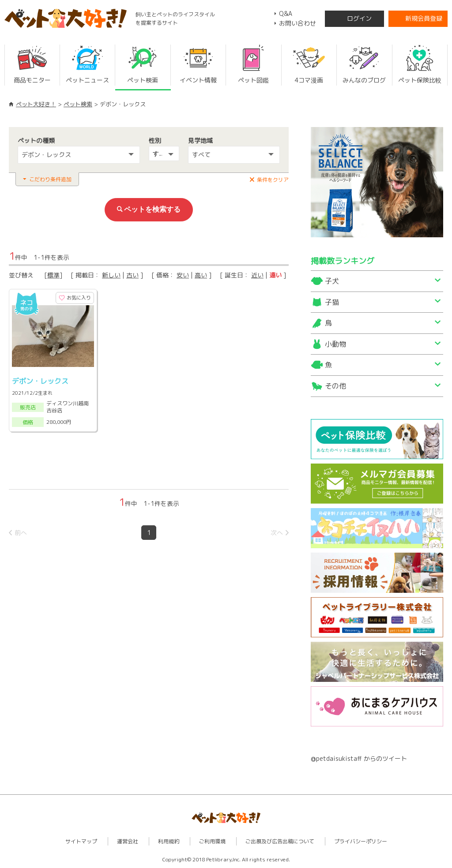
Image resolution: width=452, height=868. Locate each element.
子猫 (332, 302)
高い (201, 275)
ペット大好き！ (36, 104)
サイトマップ (81, 841)
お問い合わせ (298, 23)
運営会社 (128, 841)
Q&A (286, 13)
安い (183, 275)
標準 (53, 275)
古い (132, 275)
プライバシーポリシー (361, 841)
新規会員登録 (424, 18)
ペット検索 (78, 104)
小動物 (335, 344)
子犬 (332, 281)
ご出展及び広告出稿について (280, 841)
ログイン (359, 18)
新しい (111, 275)
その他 (335, 386)
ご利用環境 (212, 841)
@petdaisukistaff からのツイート (359, 758)
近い (257, 275)
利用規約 (169, 841)
